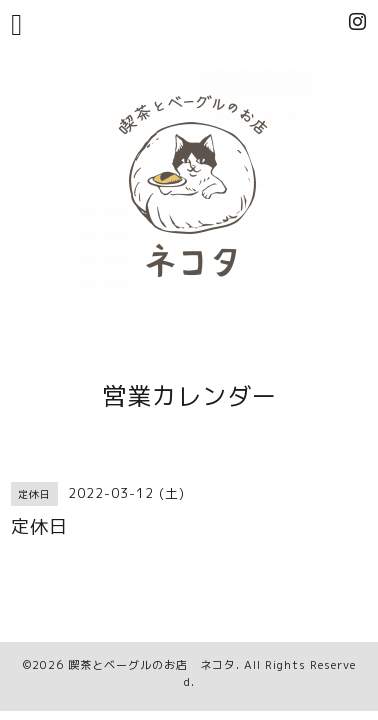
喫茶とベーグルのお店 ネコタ (152, 665)
